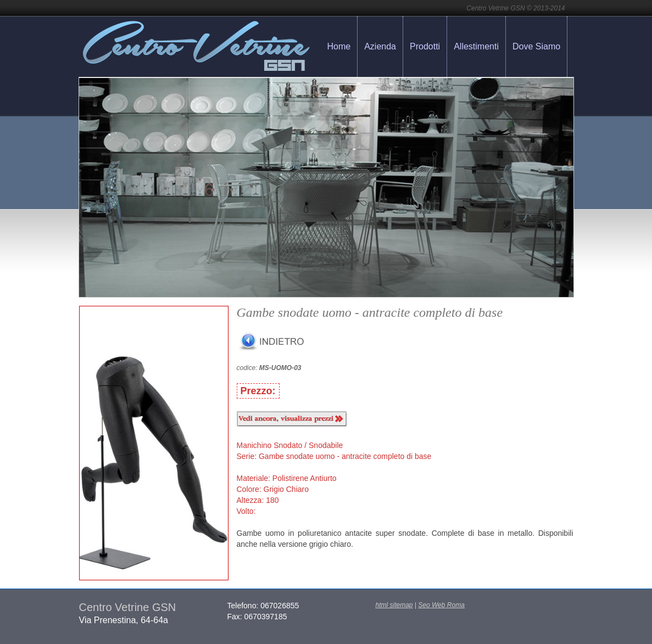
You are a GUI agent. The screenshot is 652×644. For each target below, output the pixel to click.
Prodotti (425, 46)
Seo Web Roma (441, 605)
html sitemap (394, 605)
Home (339, 46)
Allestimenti (476, 46)
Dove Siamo (536, 46)
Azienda (380, 46)
